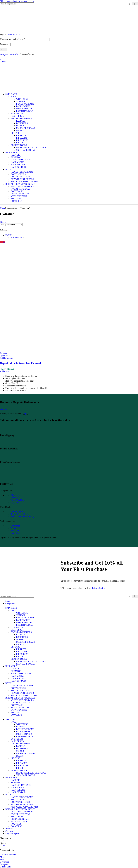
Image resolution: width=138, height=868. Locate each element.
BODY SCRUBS (18, 174)
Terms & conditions (19, 514)
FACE (13, 97)
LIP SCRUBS (22, 140)
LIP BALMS (22, 138)
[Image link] (19, 477)
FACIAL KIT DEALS (20, 189)
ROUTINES (16, 199)
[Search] (17, 4)
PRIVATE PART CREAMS (23, 179)
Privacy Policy (17, 512)
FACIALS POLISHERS (21, 118)
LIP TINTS (21, 135)
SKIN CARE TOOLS (26, 150)
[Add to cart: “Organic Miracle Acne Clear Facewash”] (5, 371)
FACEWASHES (23, 106)
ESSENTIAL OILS (25, 111)
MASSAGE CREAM (25, 128)
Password (5, 44)
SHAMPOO (16, 157)
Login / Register (12, 834)
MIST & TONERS (24, 109)
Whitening (15, 526)
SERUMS (20, 101)
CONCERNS (17, 201)
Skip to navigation (8, 1)
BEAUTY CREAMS (25, 104)
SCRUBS (20, 126)
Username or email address (13, 39)
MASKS (20, 131)
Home (3, 208)
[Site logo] (15, 32)
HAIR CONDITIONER (21, 160)
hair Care (15, 531)
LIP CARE (15, 133)
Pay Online (16, 503)
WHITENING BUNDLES (22, 186)
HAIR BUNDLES (19, 167)
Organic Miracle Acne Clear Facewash (21, 363)
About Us (15, 495)
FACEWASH (17, 238)
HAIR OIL (15, 155)
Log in (4, 49)
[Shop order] (11, 225)
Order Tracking (17, 500)
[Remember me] (20, 54)
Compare (9, 831)
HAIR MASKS (17, 162)
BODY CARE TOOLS (21, 177)
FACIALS (21, 121)
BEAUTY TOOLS (19, 145)
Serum (14, 528)
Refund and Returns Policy (22, 517)
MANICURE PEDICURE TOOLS (31, 148)
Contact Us (16, 498)
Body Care (15, 533)
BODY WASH (17, 191)
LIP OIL (20, 143)
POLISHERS (22, 123)
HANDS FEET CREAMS (22, 172)
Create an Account (15, 34)
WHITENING (22, 99)
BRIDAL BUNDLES (20, 194)
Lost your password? (9, 54)
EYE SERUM (17, 114)
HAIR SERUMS (18, 165)
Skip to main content (25, 1)
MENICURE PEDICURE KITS (25, 182)
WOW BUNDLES (19, 196)
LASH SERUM (18, 116)
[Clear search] (130, 4)
